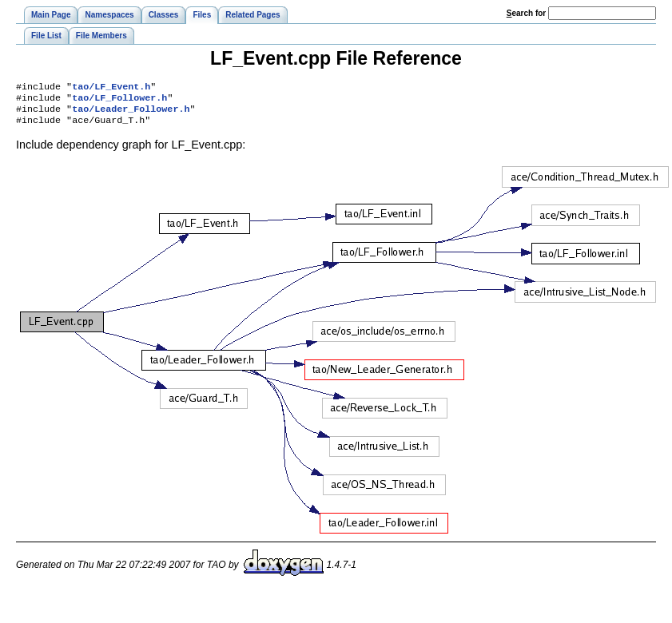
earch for (526, 13)
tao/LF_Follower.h (119, 101)
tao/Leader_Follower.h (131, 113)
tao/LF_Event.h (111, 88)
